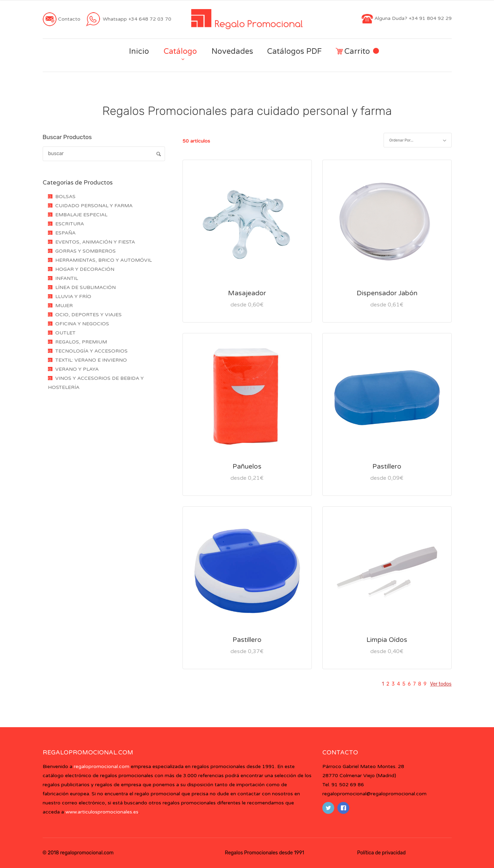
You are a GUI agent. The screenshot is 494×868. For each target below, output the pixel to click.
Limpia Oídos (387, 640)
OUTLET (65, 333)
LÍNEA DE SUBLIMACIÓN (85, 287)
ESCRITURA (70, 224)
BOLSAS (65, 197)
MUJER (64, 306)
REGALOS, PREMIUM (81, 342)
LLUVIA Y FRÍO (73, 296)
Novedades (232, 51)
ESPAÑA (65, 233)
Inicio (139, 51)
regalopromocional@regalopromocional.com (374, 794)
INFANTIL (67, 278)
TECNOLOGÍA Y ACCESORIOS (91, 351)
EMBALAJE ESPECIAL (81, 215)
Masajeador (247, 293)
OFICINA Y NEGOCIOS (82, 324)
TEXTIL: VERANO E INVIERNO (91, 360)
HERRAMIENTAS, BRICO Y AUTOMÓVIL (103, 260)
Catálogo (180, 51)
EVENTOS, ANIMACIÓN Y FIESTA (95, 242)
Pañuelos (247, 466)
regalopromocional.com (102, 766)
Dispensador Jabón (387, 293)
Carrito (357, 52)
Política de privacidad (382, 853)
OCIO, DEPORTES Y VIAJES (88, 315)
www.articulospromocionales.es (102, 812)
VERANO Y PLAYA (77, 369)
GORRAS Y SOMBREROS (85, 251)
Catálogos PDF (294, 51)
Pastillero (387, 466)
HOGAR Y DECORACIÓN (85, 269)
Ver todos (441, 684)
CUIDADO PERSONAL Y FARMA (94, 206)
